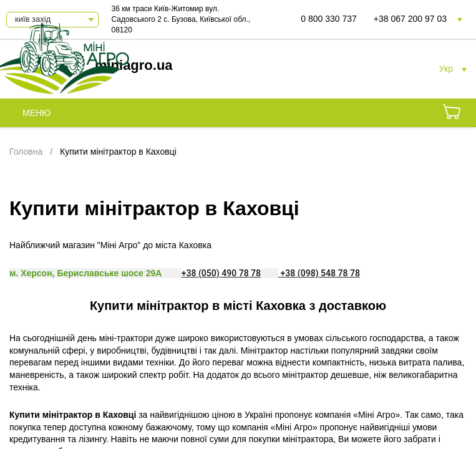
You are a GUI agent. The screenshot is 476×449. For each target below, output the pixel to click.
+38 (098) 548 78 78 (319, 273)
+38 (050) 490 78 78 (221, 273)
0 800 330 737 (329, 19)
